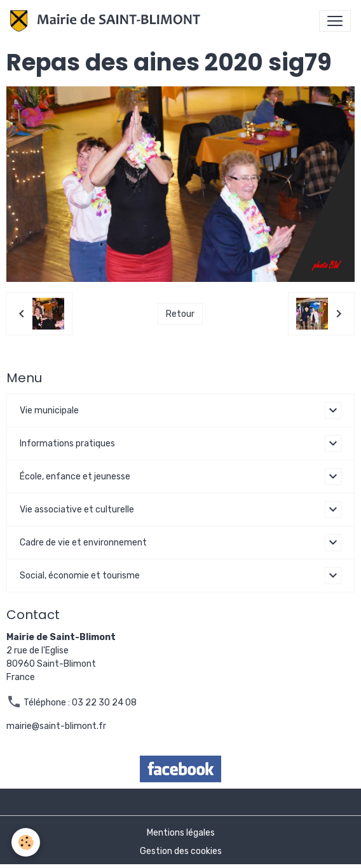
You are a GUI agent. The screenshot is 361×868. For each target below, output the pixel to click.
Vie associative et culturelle (77, 510)
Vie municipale (49, 411)
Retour (180, 314)
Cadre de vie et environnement (83, 543)
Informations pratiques (67, 444)
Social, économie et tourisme (80, 576)
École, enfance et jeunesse (75, 477)
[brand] (108, 21)
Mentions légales (181, 833)
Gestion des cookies (181, 851)
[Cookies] (26, 842)
